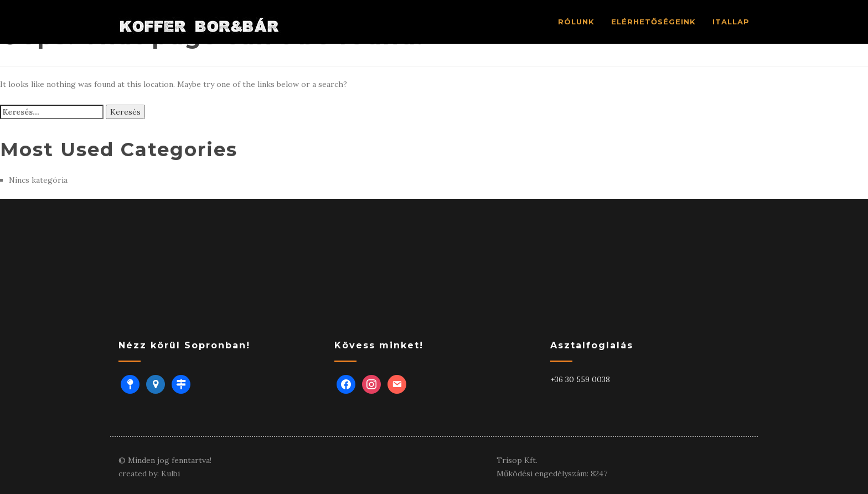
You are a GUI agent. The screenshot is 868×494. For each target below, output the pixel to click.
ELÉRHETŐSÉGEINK (653, 22)
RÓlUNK (576, 22)
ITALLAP (731, 22)
